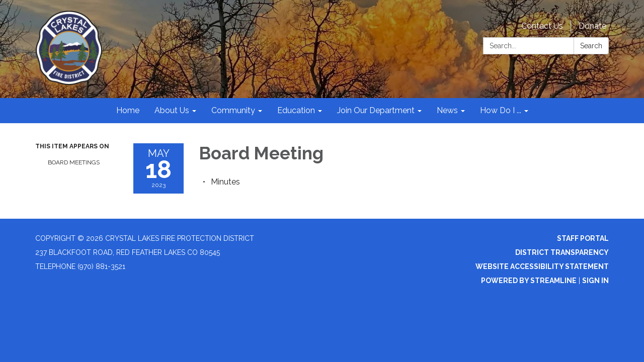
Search (591, 46)
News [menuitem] (447, 110)
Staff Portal (583, 238)
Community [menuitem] (233, 110)
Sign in (595, 281)
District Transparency (562, 252)
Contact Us (542, 26)
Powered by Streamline (529, 281)
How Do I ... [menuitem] (501, 110)
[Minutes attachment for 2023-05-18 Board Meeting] (225, 182)
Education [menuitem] (296, 110)
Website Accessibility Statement (542, 266)
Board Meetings (74, 162)
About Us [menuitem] (172, 110)
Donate (592, 26)
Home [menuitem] (128, 110)
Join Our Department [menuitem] (376, 110)
